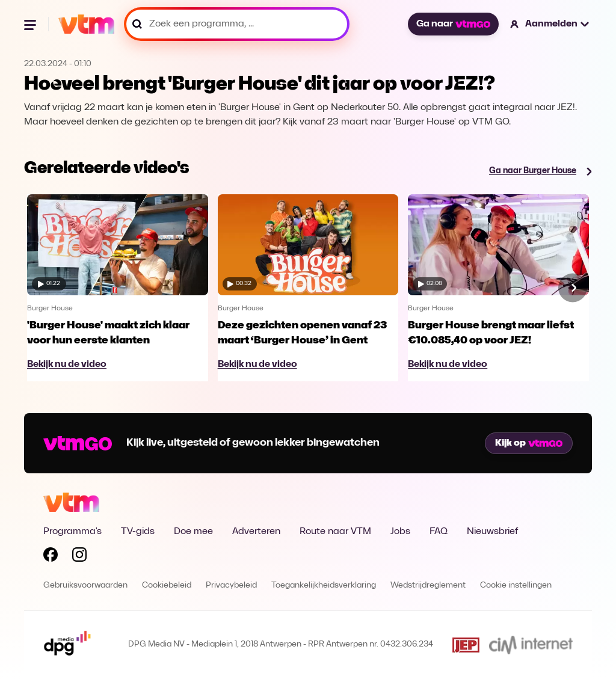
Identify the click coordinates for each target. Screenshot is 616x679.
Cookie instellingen (516, 585)
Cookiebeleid (167, 585)
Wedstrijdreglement (428, 585)
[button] (550, 24)
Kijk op (529, 443)
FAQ (439, 532)
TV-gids (138, 532)
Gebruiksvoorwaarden (85, 585)
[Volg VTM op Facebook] (51, 557)
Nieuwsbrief (492, 532)
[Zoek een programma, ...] (237, 24)
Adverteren (256, 532)
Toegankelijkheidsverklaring (324, 585)
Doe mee (193, 532)
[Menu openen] (31, 24)
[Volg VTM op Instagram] (79, 557)
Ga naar (453, 24)
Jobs (400, 532)
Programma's (72, 532)
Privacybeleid (231, 585)
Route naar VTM (335, 532)
